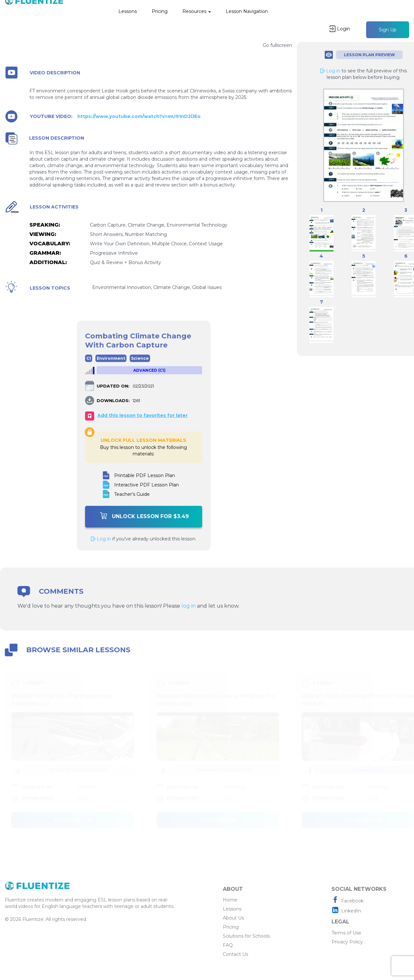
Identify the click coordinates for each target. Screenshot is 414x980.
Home (230, 900)
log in (189, 606)
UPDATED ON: (113, 386)
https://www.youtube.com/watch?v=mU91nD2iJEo (139, 116)
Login (340, 29)
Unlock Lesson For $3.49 (144, 516)
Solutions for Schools (246, 936)
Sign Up (388, 30)
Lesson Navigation (247, 11)
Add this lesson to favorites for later (142, 415)
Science (140, 358)
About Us (233, 918)
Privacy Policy (347, 942)
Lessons (128, 11)
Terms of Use (346, 933)
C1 (89, 358)
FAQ (228, 945)
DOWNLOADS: (113, 400)
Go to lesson (73, 820)
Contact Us (235, 954)
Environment (111, 358)
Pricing (160, 11)
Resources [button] (197, 11)
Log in (101, 539)
